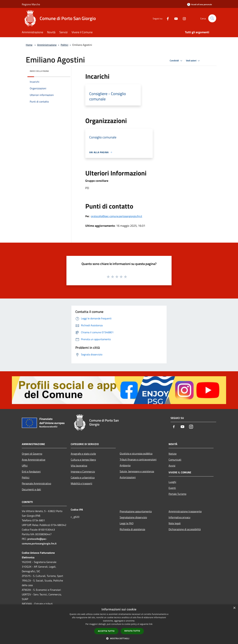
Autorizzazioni (128, 477)
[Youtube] (175, 18)
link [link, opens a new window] (151, 624)
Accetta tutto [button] (106, 631)
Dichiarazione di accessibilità (185, 529)
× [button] (234, 608)
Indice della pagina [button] (39, 71)
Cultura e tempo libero (83, 460)
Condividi (177, 61)
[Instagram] (183, 18)
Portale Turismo (177, 494)
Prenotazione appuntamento (136, 511)
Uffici (25, 466)
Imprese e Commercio (83, 472)
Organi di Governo (32, 454)
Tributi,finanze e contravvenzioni (138, 459)
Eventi (172, 488)
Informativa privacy (179, 517)
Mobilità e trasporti (81, 483)
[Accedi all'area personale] (199, 4)
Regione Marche (31, 4)
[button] (119, 638)
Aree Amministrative (34, 460)
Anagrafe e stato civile (83, 454)
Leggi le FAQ (127, 523)
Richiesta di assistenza (132, 529)
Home (29, 45)
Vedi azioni (193, 61)
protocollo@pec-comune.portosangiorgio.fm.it (117, 216)
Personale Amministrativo (36, 483)
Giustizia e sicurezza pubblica (136, 453)
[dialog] (119, 624)
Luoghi (172, 482)
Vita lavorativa (79, 466)
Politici (64, 45)
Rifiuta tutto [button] (132, 631)
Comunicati (175, 460)
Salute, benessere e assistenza (137, 471)
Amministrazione (47, 45)
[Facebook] (166, 18)
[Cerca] (212, 18)
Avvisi (172, 466)
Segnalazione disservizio (133, 517)
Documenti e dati (31, 489)
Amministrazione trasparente (185, 511)
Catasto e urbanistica (83, 477)
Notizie (173, 454)
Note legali (175, 523)
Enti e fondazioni (31, 472)
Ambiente (125, 465)
